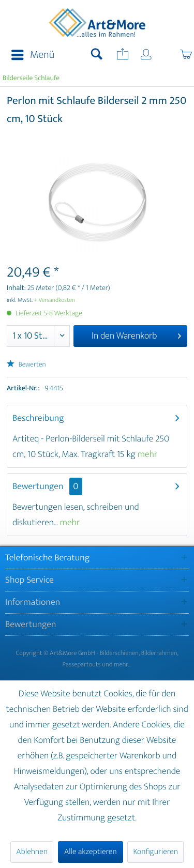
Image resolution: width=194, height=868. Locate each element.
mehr (148, 454)
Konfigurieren (155, 852)
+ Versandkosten (55, 300)
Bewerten (26, 365)
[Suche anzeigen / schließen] (97, 55)
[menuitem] (30, 55)
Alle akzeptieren (91, 852)
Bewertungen (38, 486)
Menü (33, 55)
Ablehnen (32, 852)
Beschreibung (38, 418)
